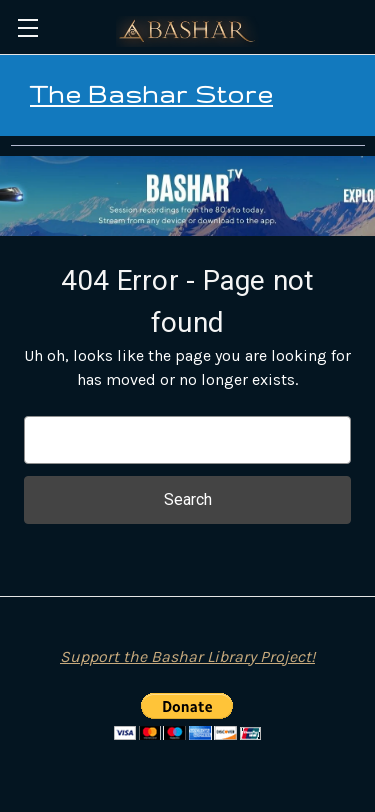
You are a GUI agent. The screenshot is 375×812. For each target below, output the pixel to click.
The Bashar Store (151, 94)
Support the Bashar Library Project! (187, 656)
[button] (187, 196)
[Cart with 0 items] (363, 26)
